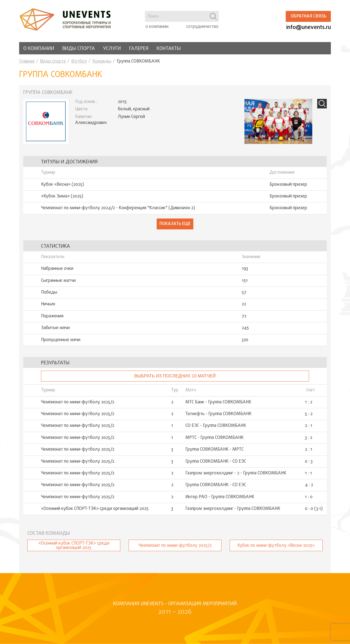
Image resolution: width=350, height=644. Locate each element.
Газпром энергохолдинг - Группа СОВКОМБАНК (233, 509)
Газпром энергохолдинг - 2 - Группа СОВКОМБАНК (236, 473)
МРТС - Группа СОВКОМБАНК (215, 438)
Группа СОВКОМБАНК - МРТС (215, 450)
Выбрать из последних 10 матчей (175, 376)
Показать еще (175, 224)
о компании (157, 27)
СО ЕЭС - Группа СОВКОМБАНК (216, 426)
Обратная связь (308, 16)
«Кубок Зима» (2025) (62, 196)
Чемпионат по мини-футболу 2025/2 (78, 402)
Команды (102, 61)
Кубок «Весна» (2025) (62, 185)
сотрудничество (202, 27)
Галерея (139, 49)
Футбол (79, 61)
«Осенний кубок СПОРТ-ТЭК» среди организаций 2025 (95, 509)
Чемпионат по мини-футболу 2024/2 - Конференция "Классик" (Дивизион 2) (118, 208)
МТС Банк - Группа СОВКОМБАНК (218, 402)
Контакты (169, 49)
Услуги (112, 49)
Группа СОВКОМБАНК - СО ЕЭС (216, 462)
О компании (39, 49)
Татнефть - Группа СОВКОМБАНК (218, 414)
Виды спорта (79, 49)
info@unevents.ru (309, 27)
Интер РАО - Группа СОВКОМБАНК (220, 497)
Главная (27, 61)
